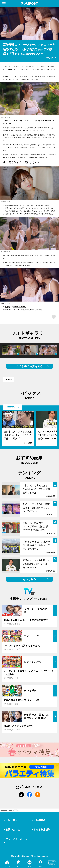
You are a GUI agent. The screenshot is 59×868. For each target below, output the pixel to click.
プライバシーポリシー (17, 843)
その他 (10, 810)
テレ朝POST (30, 4)
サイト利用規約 (42, 829)
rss (38, 795)
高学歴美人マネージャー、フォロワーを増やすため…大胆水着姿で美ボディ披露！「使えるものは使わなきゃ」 (21, 810)
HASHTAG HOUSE (19, 307)
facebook (29, 795)
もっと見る (29, 579)
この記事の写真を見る (29, 366)
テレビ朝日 (12, 820)
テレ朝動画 (40, 820)
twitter (21, 795)
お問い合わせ (13, 829)
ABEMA (17, 310)
